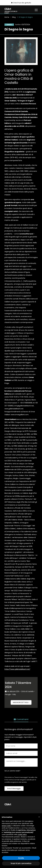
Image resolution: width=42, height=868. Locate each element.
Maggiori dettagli (21, 702)
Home (7, 17)
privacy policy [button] (6, 826)
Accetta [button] (21, 858)
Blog (14, 17)
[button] (39, 817)
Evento (9, 25)
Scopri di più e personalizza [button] (21, 863)
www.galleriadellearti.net (14, 409)
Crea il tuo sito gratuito (21, 3)
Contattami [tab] (21, 719)
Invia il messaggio (14, 789)
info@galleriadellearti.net (24, 406)
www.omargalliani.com (20, 415)
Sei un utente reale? (12, 771)
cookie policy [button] (22, 835)
